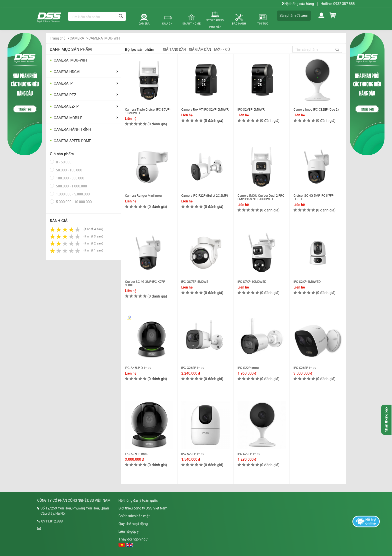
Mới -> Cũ (222, 50)
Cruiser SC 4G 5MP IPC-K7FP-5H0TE (314, 197)
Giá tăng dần (174, 50)
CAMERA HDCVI (65, 72)
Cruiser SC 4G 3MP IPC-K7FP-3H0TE (145, 283)
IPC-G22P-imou (248, 368)
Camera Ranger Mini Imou (143, 196)
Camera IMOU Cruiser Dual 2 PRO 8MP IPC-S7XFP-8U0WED (261, 197)
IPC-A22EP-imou (193, 454)
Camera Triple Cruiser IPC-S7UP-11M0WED (148, 111)
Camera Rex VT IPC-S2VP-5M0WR (205, 109)
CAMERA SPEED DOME (70, 141)
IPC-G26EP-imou (193, 368)
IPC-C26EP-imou (305, 368)
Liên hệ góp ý (129, 531)
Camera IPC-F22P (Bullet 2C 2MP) (205, 196)
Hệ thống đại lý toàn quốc (138, 500)
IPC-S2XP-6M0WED (307, 282)
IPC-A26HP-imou (137, 454)
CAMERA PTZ (63, 95)
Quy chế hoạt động (133, 524)
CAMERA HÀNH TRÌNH (70, 129)
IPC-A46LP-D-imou (138, 368)
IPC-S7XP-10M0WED (252, 282)
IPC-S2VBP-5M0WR (251, 109)
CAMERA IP (61, 83)
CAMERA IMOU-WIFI (104, 38)
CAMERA (77, 38)
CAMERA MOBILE (66, 118)
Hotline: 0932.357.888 (338, 4)
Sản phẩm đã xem (294, 16)
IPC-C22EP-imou (249, 454)
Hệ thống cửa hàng (298, 4)
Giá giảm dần (200, 50)
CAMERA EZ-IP (64, 106)
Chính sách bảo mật (134, 516)
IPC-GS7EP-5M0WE (195, 282)
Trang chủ (58, 38)
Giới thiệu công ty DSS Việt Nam (143, 508)
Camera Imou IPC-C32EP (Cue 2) (316, 109)
